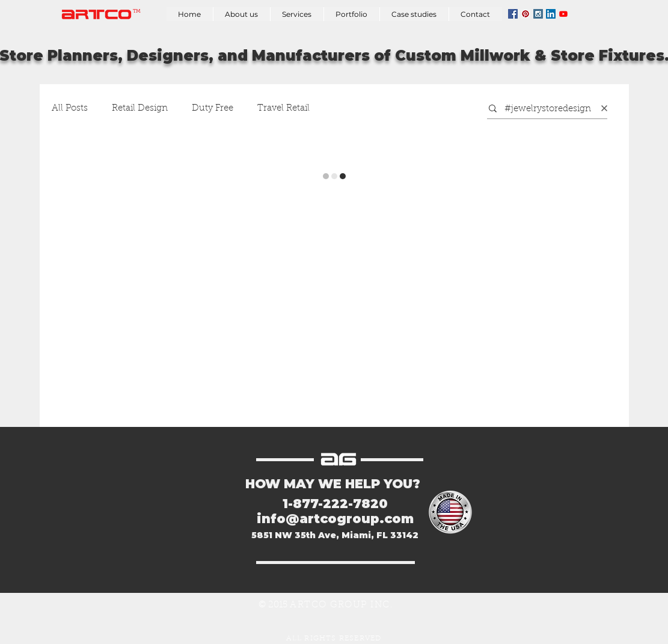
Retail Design (140, 109)
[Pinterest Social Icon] (526, 14)
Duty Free (213, 109)
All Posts (70, 109)
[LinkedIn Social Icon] (551, 14)
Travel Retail (283, 109)
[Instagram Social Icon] (538, 14)
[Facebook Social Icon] (513, 14)
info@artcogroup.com (335, 519)
